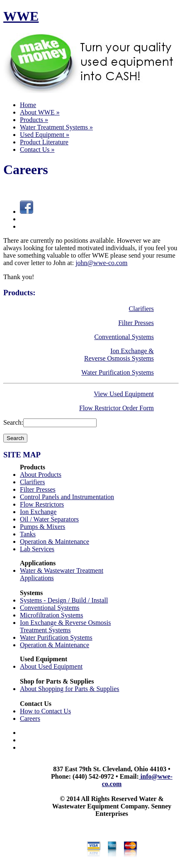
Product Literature (44, 142)
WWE (21, 16)
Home (28, 105)
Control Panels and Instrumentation (67, 497)
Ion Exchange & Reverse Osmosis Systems (119, 355)
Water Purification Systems (118, 372)
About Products (41, 475)
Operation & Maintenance (55, 542)
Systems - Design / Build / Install (64, 600)
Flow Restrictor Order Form (116, 408)
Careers (30, 719)
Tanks (28, 534)
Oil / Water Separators (49, 519)
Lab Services (37, 549)
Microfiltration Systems (51, 615)
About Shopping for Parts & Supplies (70, 689)
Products (34, 120)
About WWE (40, 112)
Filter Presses (136, 323)
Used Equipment (45, 135)
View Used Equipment (124, 394)
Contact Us (37, 149)
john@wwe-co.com (101, 263)
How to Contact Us (45, 711)
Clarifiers (141, 309)
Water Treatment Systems (56, 127)
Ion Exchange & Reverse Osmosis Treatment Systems (66, 626)
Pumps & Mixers (42, 527)
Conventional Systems (124, 337)
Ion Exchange (38, 512)
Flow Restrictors (42, 504)
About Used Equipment (51, 666)
